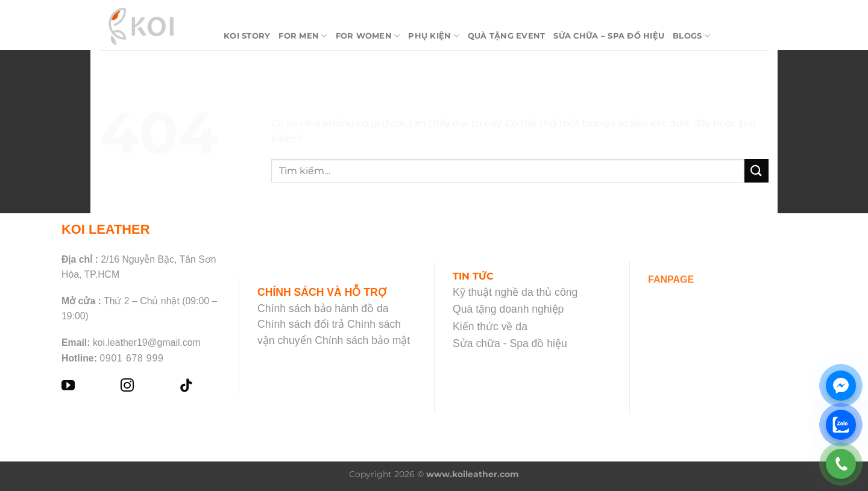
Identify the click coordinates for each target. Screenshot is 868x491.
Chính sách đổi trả (301, 324)
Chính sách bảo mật (362, 340)
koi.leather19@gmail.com (147, 342)
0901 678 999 (131, 358)
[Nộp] (756, 171)
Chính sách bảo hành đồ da (323, 308)
